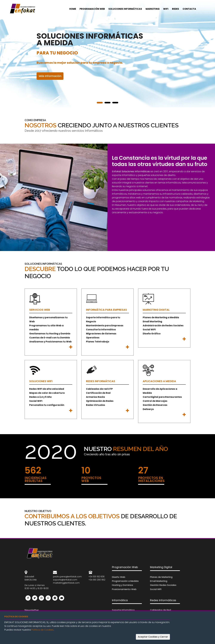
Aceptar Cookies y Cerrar (153, 637)
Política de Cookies (42, 630)
